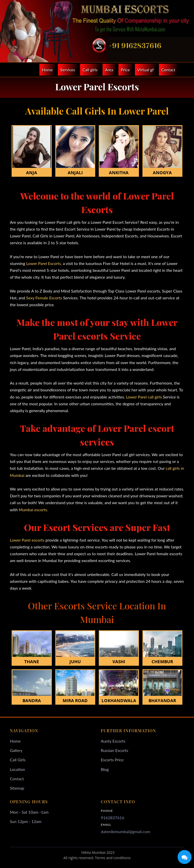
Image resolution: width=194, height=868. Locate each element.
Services (68, 70)
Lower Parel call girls (143, 397)
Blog (105, 769)
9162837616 (113, 818)
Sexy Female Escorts (44, 298)
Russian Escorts (114, 750)
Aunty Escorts (113, 741)
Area (109, 70)
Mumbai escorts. (33, 510)
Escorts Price (112, 760)
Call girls (90, 70)
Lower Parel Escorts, (44, 263)
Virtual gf (146, 70)
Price (125, 70)
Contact (168, 70)
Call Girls (18, 760)
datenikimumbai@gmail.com (126, 831)
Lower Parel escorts (27, 540)
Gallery (16, 750)
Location (17, 769)
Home (47, 70)
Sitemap (17, 788)
